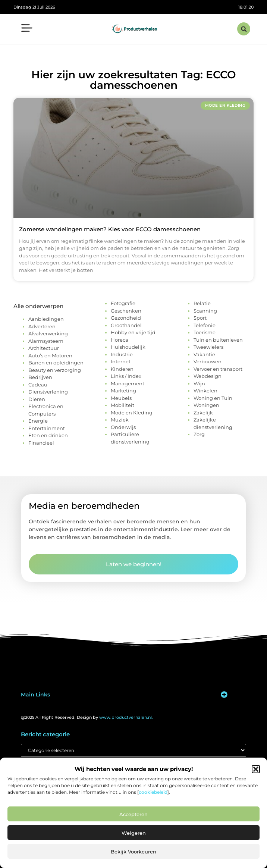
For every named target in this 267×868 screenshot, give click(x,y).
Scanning (205, 311)
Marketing (123, 391)
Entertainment (47, 428)
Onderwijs (123, 427)
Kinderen (122, 369)
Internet (121, 361)
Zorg (199, 434)
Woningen (206, 405)
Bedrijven (40, 377)
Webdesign (208, 376)
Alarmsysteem (46, 341)
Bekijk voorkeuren (133, 852)
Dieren (37, 399)
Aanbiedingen (46, 319)
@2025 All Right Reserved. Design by (87, 717)
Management (128, 383)
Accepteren (133, 814)
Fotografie (123, 303)
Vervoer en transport (218, 369)
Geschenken (126, 311)
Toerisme (205, 332)
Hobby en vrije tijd (133, 332)
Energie (38, 421)
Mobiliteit (122, 405)
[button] (256, 769)
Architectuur (44, 348)
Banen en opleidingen (56, 363)
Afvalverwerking (48, 333)
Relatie (202, 303)
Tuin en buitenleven (218, 340)
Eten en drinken (48, 435)
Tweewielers (208, 347)
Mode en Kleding (132, 413)
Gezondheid (126, 318)
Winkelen (205, 391)
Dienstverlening (48, 392)
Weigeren (134, 833)
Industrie (122, 354)
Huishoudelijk (128, 347)
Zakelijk (203, 413)
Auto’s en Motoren (50, 355)
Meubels (121, 398)
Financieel (41, 443)
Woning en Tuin (213, 398)
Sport (200, 318)
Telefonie (205, 325)
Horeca (120, 340)
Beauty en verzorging (55, 370)
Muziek (120, 420)
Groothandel (126, 325)
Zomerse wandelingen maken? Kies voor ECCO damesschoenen (110, 229)
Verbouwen (208, 361)
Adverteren (42, 326)
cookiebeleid (153, 792)
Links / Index (126, 376)
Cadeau (38, 385)
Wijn (199, 383)
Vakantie (204, 354)
